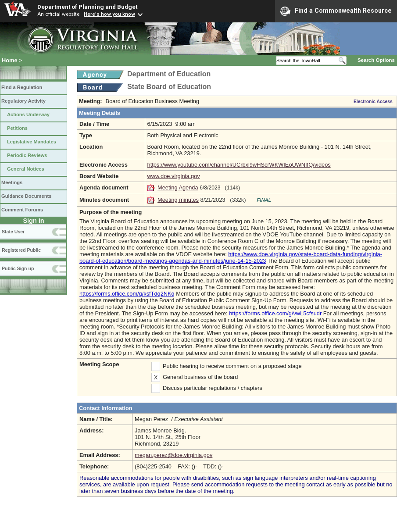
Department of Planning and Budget (87, 7)
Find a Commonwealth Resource (336, 11)
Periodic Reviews (27, 155)
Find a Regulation (22, 87)
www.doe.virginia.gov (174, 176)
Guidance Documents (26, 196)
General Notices (26, 169)
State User (13, 232)
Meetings (12, 182)
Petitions (17, 128)
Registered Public (21, 250)
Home (10, 60)
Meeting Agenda (178, 187)
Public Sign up (18, 268)
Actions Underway (28, 114)
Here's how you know (109, 14)
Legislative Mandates (32, 142)
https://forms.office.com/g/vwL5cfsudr (275, 313)
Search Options (376, 60)
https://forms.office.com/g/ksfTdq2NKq (127, 294)
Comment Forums (22, 210)
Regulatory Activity (23, 101)
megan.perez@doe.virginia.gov (173, 455)
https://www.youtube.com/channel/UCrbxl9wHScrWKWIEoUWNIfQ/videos (239, 165)
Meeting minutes (178, 200)
